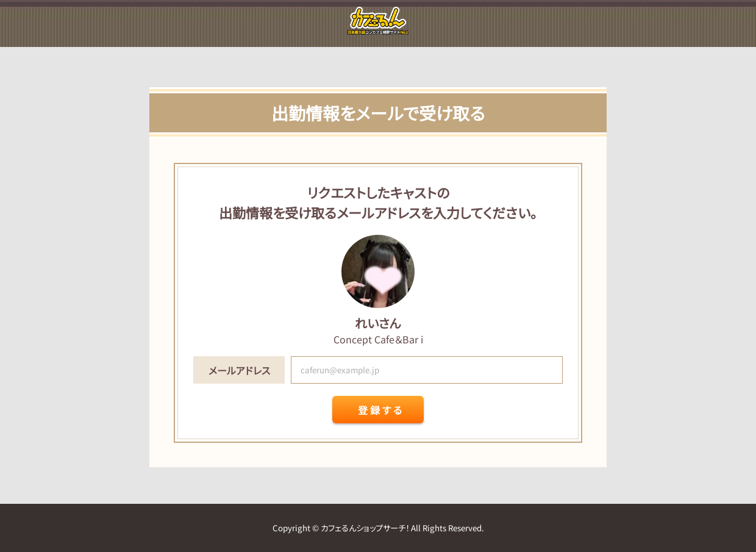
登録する (381, 410)
